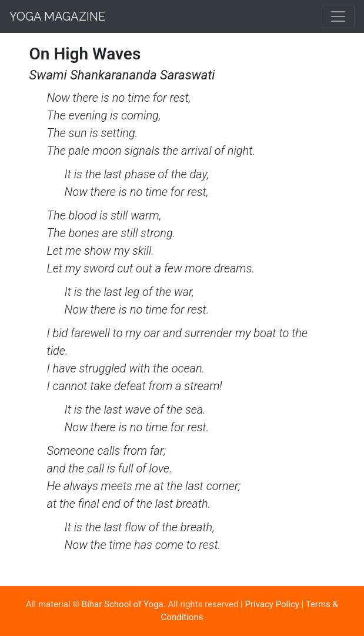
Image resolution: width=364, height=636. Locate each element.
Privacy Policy (272, 604)
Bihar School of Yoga (123, 604)
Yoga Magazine (57, 16)
